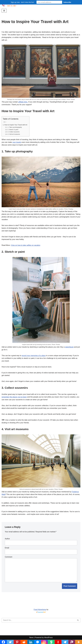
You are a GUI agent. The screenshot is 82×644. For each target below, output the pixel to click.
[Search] (39, 624)
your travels (17, 143)
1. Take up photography (15, 128)
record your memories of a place (34, 357)
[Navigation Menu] (4, 11)
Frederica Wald (7, 497)
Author (7, 542)
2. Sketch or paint (13, 130)
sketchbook (71, 349)
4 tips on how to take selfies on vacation (26, 247)
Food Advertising (40, 614)
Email (7, 551)
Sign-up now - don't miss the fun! (22, 2)
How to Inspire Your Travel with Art (16, 125)
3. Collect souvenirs (14, 133)
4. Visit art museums (14, 135)
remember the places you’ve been (14, 399)
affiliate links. (24, 102)
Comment (8, 561)
